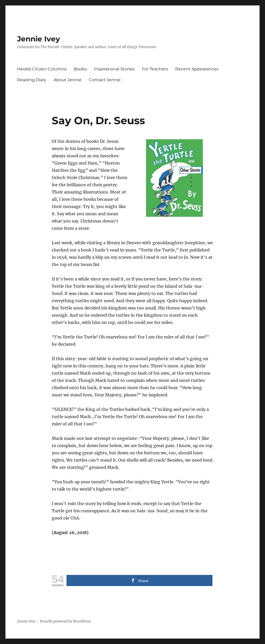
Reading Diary (32, 80)
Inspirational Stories (114, 69)
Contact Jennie (105, 80)
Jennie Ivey (39, 39)
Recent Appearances (197, 69)
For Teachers (155, 69)
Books (80, 69)
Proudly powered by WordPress (65, 621)
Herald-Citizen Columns (42, 69)
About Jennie (68, 80)
